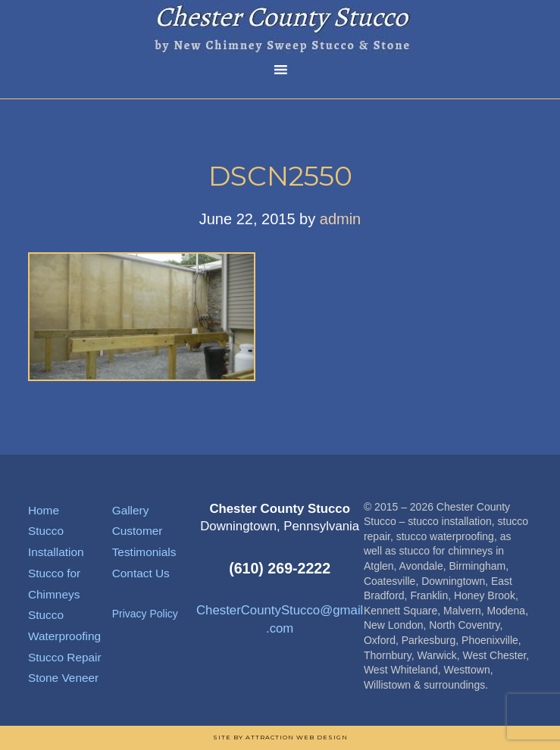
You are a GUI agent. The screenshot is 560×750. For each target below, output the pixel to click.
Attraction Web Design (297, 737)
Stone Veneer (63, 678)
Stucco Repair (65, 657)
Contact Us (141, 573)
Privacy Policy (145, 614)
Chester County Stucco (280, 27)
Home (44, 510)
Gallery (131, 510)
